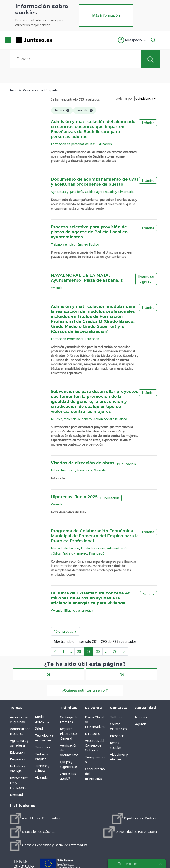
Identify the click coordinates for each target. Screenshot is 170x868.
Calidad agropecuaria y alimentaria (109, 192)
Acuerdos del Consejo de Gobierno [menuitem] (95, 745)
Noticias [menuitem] (141, 717)
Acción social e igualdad (110, 419)
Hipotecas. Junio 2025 (74, 497)
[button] (132, 40)
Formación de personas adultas (73, 144)
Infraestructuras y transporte (72, 470)
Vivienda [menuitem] (41, 777)
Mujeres (57, 419)
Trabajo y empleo (63, 244)
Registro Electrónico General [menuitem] (68, 733)
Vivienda (57, 288)
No (122, 674)
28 (81, 652)
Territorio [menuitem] (42, 747)
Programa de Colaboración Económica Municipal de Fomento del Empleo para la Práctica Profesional (95, 536)
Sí (48, 674)
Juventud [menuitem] (16, 794)
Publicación (126, 464)
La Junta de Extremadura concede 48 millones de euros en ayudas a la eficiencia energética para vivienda (91, 598)
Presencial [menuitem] (118, 736)
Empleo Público (88, 244)
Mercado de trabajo (65, 548)
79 (116, 652)
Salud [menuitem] (39, 728)
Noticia (148, 594)
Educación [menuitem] (17, 752)
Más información (106, 15)
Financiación (98, 553)
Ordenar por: (125, 98)
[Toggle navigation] (58, 40)
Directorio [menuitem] (93, 733)
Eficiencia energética (79, 610)
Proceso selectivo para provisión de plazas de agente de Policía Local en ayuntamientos (89, 232)
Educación (105, 144)
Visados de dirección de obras (83, 463)
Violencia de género (78, 419)
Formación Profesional (67, 339)
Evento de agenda (146, 279)
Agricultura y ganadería (67, 192)
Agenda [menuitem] (141, 724)
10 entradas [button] (67, 632)
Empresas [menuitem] (17, 759)
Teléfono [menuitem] (117, 717)
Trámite (148, 123)
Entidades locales (93, 548)
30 (99, 652)
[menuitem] (35, 818)
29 (90, 652)
